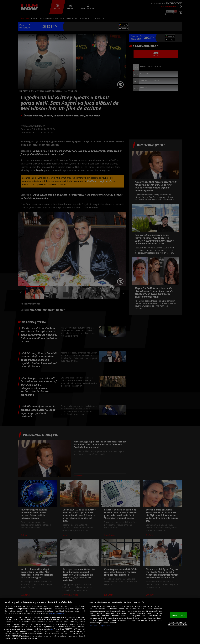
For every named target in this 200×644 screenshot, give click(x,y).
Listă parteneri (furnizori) (100, 626)
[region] (100, 621)
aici (52, 629)
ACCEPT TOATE (179, 615)
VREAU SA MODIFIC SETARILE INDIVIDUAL (178, 624)
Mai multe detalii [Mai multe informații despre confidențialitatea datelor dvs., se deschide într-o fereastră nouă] (56, 613)
